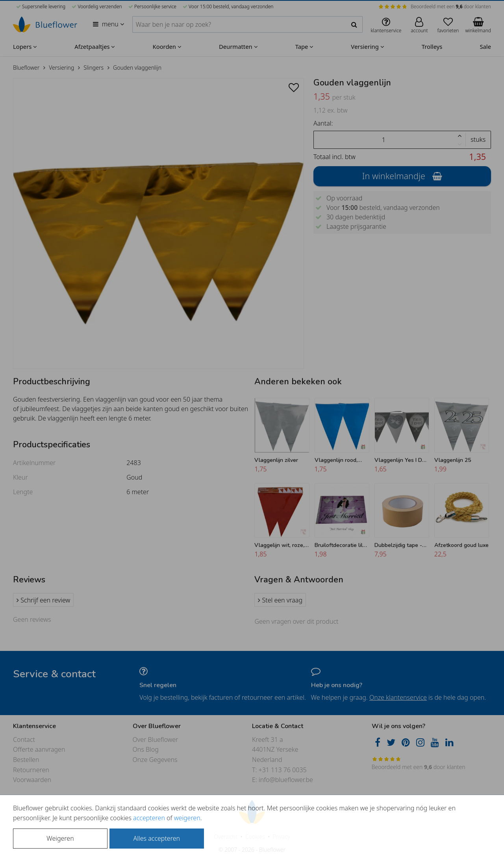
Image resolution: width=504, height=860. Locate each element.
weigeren (187, 818)
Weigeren (60, 838)
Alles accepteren (157, 838)
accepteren (149, 818)
